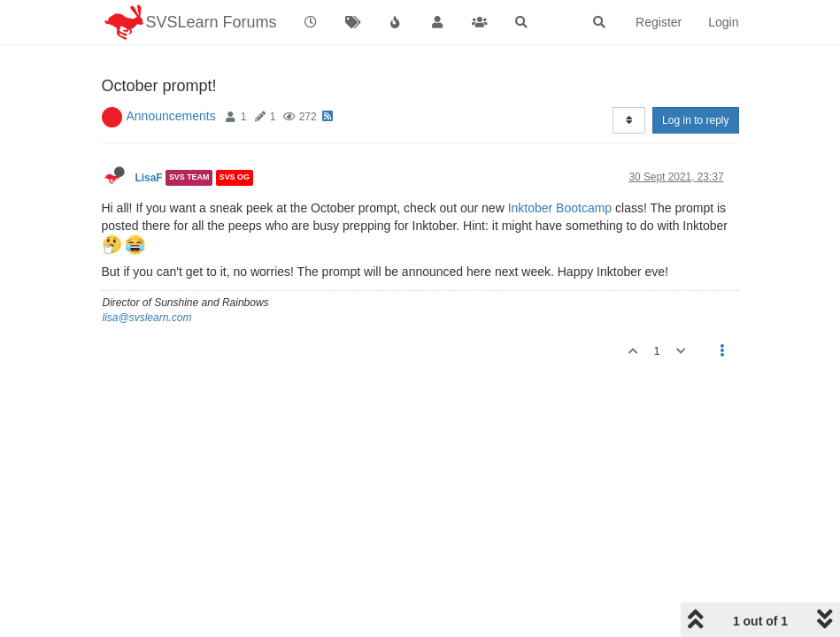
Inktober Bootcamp (560, 208)
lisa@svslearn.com (147, 318)
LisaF (149, 178)
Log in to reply (695, 120)
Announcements (171, 116)
